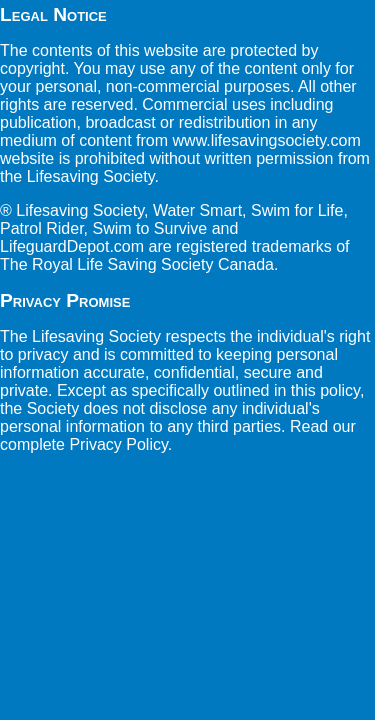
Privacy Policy (118, 444)
